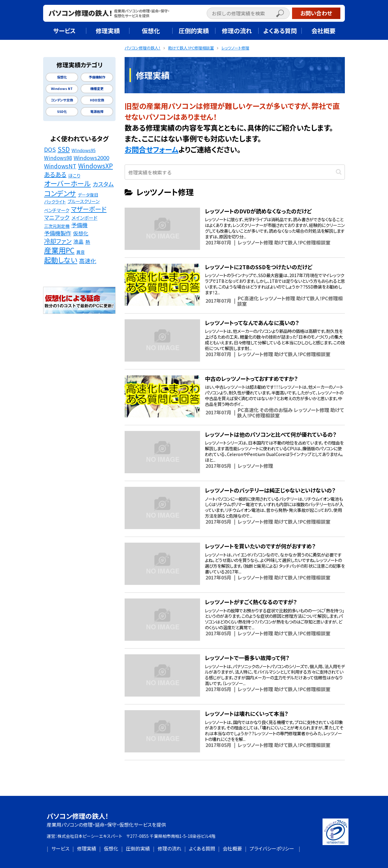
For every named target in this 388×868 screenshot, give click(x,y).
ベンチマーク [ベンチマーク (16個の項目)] (57, 210)
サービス (60, 848)
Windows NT (62, 89)
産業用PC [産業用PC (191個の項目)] (59, 250)
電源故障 (97, 112)
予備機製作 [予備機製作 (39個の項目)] (58, 233)
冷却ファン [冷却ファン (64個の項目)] (58, 241)
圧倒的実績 (138, 848)
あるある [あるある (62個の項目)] (55, 174)
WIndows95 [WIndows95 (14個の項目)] (84, 150)
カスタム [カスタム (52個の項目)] (103, 184)
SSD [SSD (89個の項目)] (64, 149)
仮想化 (62, 77)
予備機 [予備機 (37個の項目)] (79, 225)
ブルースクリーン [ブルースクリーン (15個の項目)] (84, 201)
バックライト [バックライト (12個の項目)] (55, 201)
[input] (248, 13)
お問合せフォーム (151, 149)
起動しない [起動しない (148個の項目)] (61, 260)
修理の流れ (169, 848)
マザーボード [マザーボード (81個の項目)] (89, 209)
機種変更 (97, 89)
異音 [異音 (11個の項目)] (81, 252)
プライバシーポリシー (272, 848)
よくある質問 (202, 848)
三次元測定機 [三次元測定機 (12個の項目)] (57, 226)
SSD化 (62, 112)
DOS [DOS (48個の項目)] (50, 149)
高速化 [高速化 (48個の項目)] (88, 261)
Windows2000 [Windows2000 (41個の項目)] (91, 158)
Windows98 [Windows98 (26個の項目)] (58, 158)
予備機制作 (97, 77)
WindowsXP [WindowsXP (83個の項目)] (95, 166)
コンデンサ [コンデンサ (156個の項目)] (60, 193)
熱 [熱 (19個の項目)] (88, 242)
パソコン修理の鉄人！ (78, 816)
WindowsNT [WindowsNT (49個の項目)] (60, 166)
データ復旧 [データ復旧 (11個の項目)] (88, 195)
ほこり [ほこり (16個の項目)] (74, 175)
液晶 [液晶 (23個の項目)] (78, 242)
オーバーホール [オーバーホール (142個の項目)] (67, 183)
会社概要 (232, 848)
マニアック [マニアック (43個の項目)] (57, 217)
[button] (286, 14)
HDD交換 (97, 100)
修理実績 (87, 848)
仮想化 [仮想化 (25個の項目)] (81, 233)
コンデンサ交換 (62, 100)
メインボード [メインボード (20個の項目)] (84, 218)
